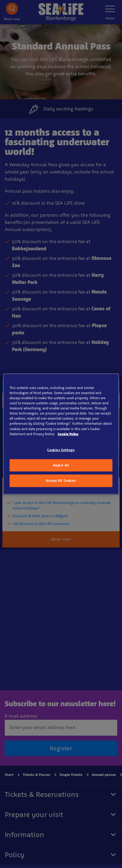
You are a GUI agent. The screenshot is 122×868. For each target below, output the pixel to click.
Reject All (61, 465)
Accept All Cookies (61, 481)
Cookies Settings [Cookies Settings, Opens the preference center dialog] (61, 450)
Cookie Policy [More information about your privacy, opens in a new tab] (68, 434)
